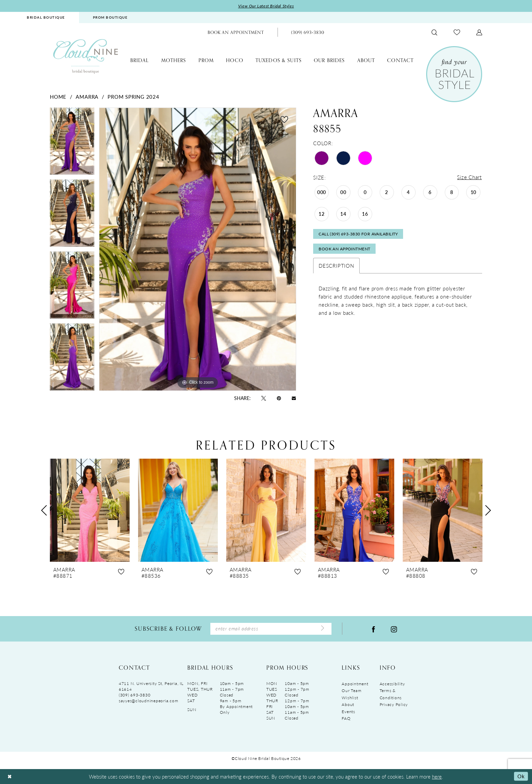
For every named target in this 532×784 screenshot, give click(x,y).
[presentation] (90, 511)
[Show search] (434, 32)
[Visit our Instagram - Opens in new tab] (394, 629)
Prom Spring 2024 (133, 97)
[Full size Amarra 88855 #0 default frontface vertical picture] (198, 249)
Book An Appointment (345, 250)
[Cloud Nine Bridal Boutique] (85, 56)
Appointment (355, 684)
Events (348, 712)
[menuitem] (46, 17)
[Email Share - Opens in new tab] (294, 398)
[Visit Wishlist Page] (457, 32)
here (437, 776)
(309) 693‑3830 (135, 695)
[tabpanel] (72, 144)
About (348, 705)
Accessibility (392, 684)
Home (58, 97)
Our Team (351, 691)
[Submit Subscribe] (323, 629)
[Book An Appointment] (236, 32)
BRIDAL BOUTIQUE (46, 17)
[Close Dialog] (10, 777)
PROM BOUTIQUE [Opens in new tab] (110, 17)
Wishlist (350, 698)
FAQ (346, 719)
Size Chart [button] (469, 177)
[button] (479, 32)
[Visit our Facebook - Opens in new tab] (374, 629)
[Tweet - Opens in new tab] (264, 398)
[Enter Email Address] (271, 629)
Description (336, 266)
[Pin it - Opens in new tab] (279, 398)
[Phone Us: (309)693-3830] (308, 32)
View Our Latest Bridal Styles (266, 6)
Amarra (87, 97)
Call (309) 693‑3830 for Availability (359, 235)
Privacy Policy (394, 705)
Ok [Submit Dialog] (521, 776)
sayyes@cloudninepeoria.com (148, 701)
